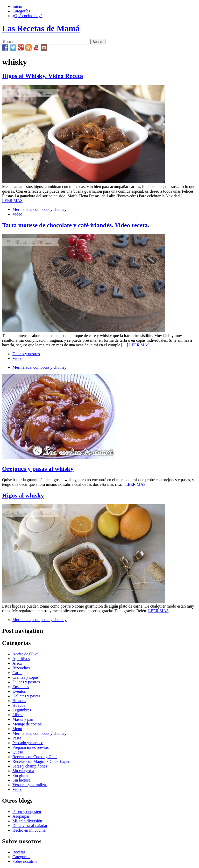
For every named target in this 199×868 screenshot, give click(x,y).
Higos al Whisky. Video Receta (42, 76)
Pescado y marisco (28, 743)
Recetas (19, 852)
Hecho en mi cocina (29, 830)
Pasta (17, 738)
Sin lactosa (22, 780)
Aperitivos (21, 659)
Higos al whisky (23, 495)
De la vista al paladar (30, 826)
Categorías (21, 11)
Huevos (19, 705)
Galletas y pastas (26, 696)
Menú (17, 729)
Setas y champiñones (30, 766)
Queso (18, 752)
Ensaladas (21, 687)
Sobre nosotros (25, 861)
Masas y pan (23, 719)
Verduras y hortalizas (30, 785)
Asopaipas (21, 816)
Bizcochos (21, 668)
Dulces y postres (26, 354)
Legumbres (22, 710)
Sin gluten (21, 775)
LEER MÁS (12, 201)
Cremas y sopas (25, 677)
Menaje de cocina (27, 724)
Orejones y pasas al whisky (38, 469)
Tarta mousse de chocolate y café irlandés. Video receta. (76, 225)
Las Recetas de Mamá (41, 28)
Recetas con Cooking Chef (35, 757)
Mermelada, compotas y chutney (40, 209)
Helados (19, 701)
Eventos (19, 691)
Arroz (17, 663)
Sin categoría (23, 771)
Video (17, 214)
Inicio (17, 6)
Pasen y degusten (27, 812)
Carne (17, 673)
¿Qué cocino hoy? (27, 16)
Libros (18, 715)
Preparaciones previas (31, 747)
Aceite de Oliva (25, 654)
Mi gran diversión (27, 821)
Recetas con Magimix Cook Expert (42, 761)
